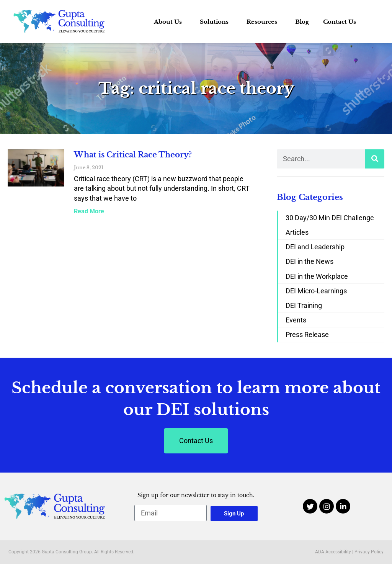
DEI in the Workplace (317, 276)
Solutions (216, 21)
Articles (297, 232)
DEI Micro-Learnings (316, 291)
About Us (170, 21)
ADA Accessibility (333, 552)
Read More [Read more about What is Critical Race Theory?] (89, 211)
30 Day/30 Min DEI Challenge (330, 218)
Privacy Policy (369, 552)
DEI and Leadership (315, 247)
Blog (302, 22)
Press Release (307, 335)
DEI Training (304, 305)
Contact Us (340, 22)
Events (296, 320)
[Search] (375, 159)
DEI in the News (310, 261)
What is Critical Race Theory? (133, 155)
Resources (264, 21)
